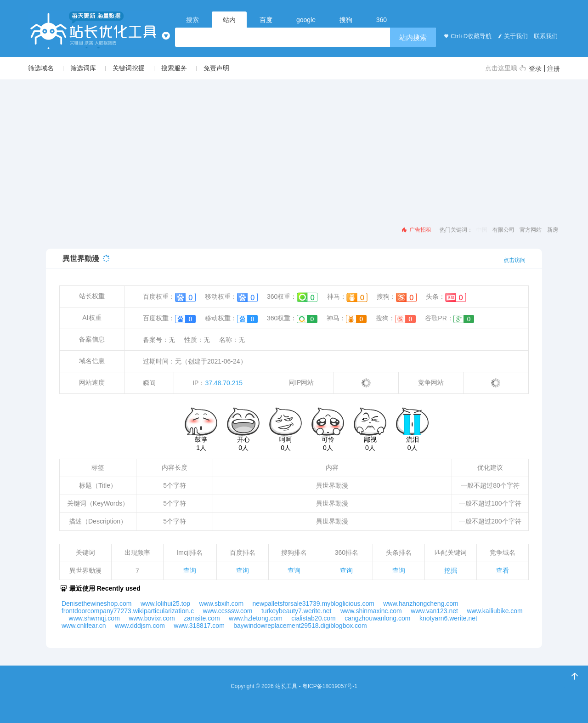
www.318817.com (199, 626)
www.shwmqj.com (94, 618)
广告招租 (416, 230)
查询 (190, 570)
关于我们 (512, 36)
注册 (554, 68)
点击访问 (514, 260)
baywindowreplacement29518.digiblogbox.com (300, 626)
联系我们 (545, 36)
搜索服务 (174, 68)
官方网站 (531, 230)
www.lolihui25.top (165, 603)
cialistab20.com (314, 618)
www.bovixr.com (152, 618)
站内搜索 (413, 37)
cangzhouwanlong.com (377, 618)
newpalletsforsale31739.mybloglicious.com (314, 603)
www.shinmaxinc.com (371, 611)
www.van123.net (434, 611)
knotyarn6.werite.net (448, 618)
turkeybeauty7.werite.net (297, 611)
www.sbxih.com (221, 603)
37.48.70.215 (224, 383)
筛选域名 (41, 68)
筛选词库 (83, 68)
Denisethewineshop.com (97, 603)
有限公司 (503, 230)
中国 (482, 230)
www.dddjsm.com (140, 626)
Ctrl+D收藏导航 (467, 36)
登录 (535, 68)
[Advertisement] (294, 149)
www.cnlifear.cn (84, 626)
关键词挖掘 (129, 68)
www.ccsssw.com (227, 611)
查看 (503, 570)
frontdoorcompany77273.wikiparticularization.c (128, 611)
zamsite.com (202, 618)
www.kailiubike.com (495, 611)
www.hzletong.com (256, 618)
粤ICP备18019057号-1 (330, 686)
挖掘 (451, 570)
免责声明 (216, 68)
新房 (553, 230)
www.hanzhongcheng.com (421, 603)
